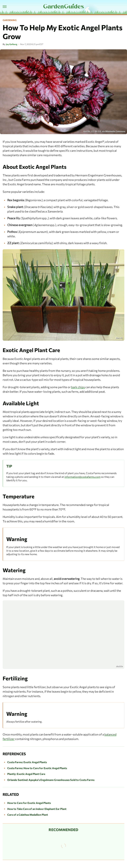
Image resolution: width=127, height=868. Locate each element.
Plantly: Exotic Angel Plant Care (26, 774)
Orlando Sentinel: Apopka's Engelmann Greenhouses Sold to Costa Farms (51, 780)
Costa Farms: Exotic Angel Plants (27, 762)
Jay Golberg (12, 44)
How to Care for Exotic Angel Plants (29, 803)
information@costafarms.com (83, 477)
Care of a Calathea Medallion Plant (28, 815)
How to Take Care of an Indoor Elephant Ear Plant (37, 809)
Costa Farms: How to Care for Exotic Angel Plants (37, 768)
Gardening (10, 20)
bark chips (78, 387)
